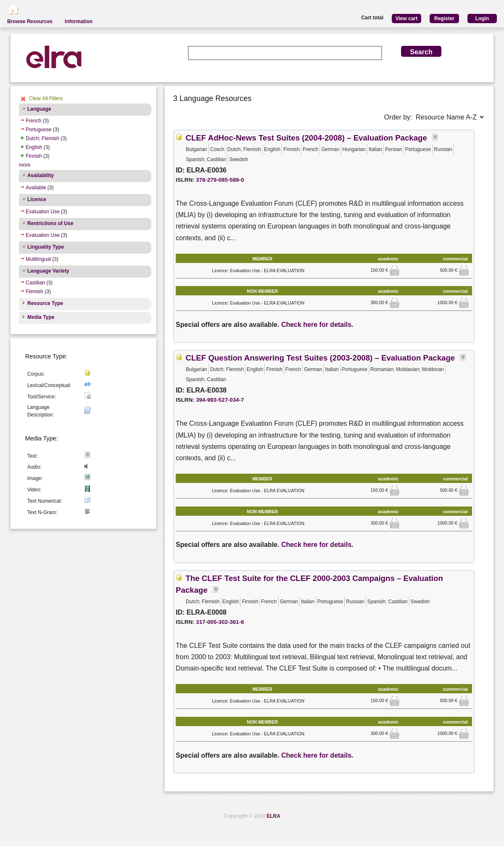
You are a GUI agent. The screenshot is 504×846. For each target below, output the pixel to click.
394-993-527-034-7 (220, 400)
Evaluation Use (43, 212)
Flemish (34, 292)
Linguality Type (46, 247)
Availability (41, 175)
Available (36, 188)
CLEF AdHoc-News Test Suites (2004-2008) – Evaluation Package (306, 138)
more (25, 165)
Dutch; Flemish (42, 138)
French (33, 121)
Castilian (35, 283)
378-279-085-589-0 (220, 180)
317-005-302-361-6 (220, 622)
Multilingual (38, 259)
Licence (37, 199)
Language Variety (48, 271)
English (34, 147)
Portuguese (38, 130)
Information (79, 21)
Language (39, 109)
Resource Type (45, 303)
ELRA (273, 816)
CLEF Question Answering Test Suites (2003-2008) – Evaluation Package (320, 358)
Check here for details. (317, 325)
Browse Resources (30, 21)
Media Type (41, 317)
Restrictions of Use (50, 223)
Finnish (34, 156)
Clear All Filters (46, 98)
